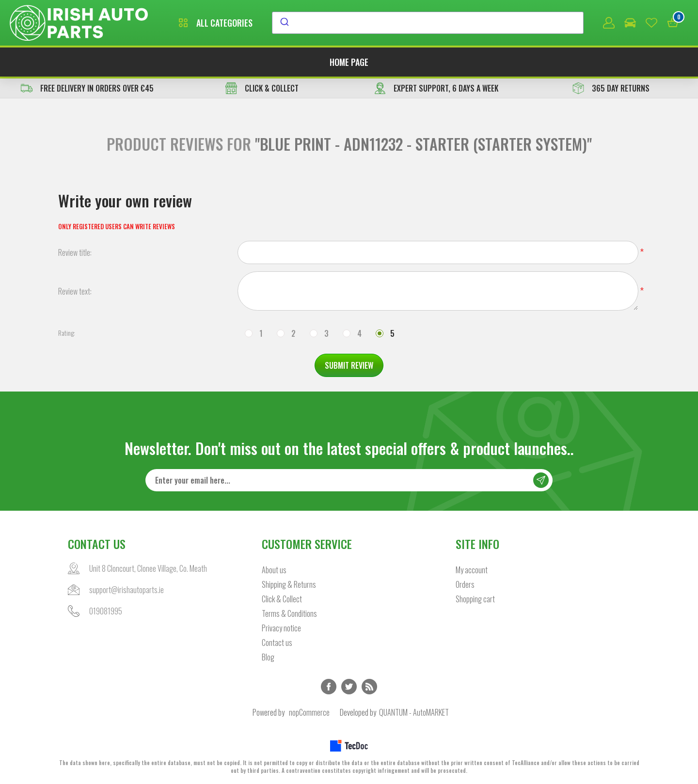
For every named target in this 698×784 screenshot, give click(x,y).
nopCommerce (309, 712)
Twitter (349, 687)
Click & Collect (282, 599)
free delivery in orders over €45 (87, 88)
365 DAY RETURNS (611, 88)
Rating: (67, 333)
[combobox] (428, 23)
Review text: (75, 291)
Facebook (329, 687)
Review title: (75, 252)
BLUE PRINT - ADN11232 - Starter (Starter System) (423, 144)
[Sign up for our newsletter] (349, 480)
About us (274, 570)
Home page (349, 62)
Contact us (277, 643)
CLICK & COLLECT (262, 88)
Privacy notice (281, 628)
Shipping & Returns (289, 584)
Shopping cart (475, 599)
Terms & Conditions (289, 613)
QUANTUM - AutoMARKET (414, 712)
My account (472, 570)
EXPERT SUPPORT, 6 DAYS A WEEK (436, 88)
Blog (268, 657)
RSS (369, 687)
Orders (465, 584)
